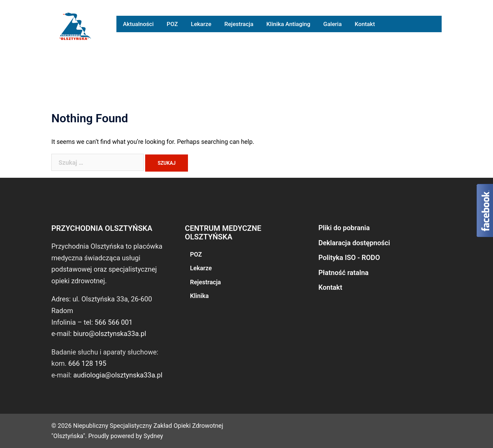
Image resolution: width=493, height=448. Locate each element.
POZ (172, 24)
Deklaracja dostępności (354, 243)
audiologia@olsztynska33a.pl (118, 375)
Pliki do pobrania (344, 228)
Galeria (332, 24)
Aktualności (138, 24)
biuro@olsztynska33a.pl (110, 334)
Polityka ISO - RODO (349, 258)
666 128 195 (87, 363)
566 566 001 (113, 322)
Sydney (153, 436)
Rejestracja (239, 24)
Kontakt (365, 24)
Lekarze (201, 24)
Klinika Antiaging (288, 24)
